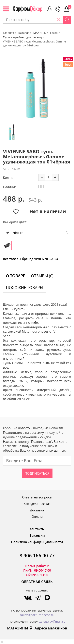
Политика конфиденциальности (37, 542)
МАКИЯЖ (40, 33)
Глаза (54, 33)
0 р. (69, 7)
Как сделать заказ (37, 504)
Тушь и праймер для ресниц (22, 37)
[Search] (67, 20)
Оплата (37, 517)
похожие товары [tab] (25, 287)
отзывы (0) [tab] (42, 276)
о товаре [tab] (15, 276)
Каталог (24, 33)
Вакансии (37, 535)
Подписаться (37, 473)
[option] (37, 89)
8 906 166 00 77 (37, 555)
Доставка (37, 510)
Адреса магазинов (48, 628)
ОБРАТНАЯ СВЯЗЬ (37, 582)
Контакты (37, 529)
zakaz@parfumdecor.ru (37, 615)
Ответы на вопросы (37, 497)
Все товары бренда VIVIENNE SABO (31, 259)
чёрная (15, 233)
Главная (8, 33)
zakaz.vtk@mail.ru (52, 621)
